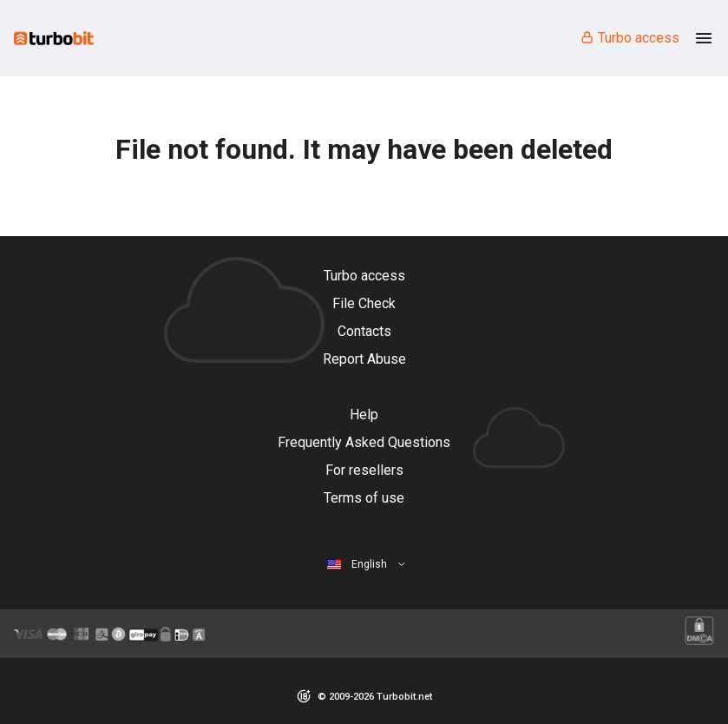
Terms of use (364, 498)
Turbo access (630, 38)
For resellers (364, 470)
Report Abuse (364, 359)
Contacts (364, 331)
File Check (364, 303)
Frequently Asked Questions (364, 442)
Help (364, 415)
